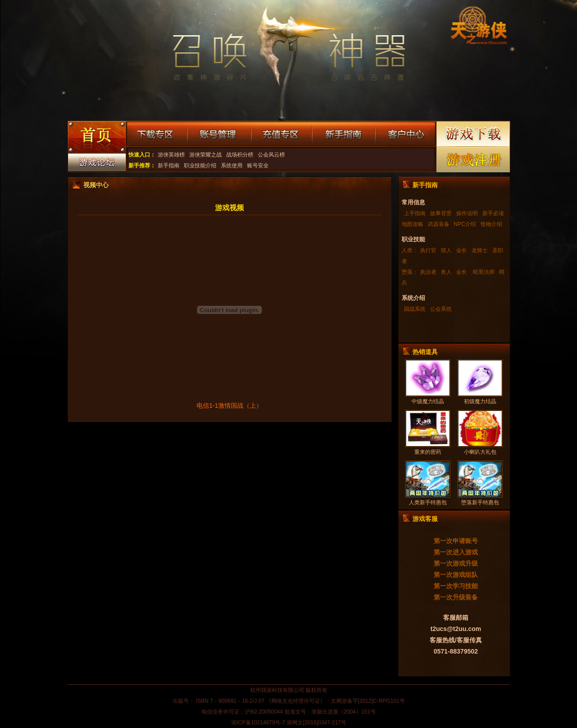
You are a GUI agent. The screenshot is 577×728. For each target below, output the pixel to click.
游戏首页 (96, 138)
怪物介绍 (491, 224)
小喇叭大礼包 (480, 452)
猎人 (446, 250)
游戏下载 (474, 134)
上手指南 (415, 213)
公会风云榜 (271, 155)
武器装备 (439, 224)
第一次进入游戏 (456, 552)
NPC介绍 (465, 224)
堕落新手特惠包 (480, 502)
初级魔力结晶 (480, 401)
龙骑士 (480, 250)
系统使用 (232, 166)
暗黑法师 (483, 272)
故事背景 (441, 213)
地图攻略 (412, 224)
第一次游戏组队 (456, 575)
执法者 (428, 272)
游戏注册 (474, 159)
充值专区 (282, 134)
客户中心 (405, 134)
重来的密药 (428, 452)
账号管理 (219, 134)
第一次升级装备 (456, 597)
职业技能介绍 (200, 166)
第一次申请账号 (456, 541)
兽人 (446, 272)
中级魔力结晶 (428, 401)
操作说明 (467, 213)
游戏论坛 (96, 164)
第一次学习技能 (456, 586)
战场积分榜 (240, 155)
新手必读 (493, 213)
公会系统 (441, 309)
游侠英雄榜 (171, 155)
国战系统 (415, 309)
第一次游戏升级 (456, 563)
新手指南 (343, 134)
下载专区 (157, 134)
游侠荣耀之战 (206, 155)
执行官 (428, 250)
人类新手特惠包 (428, 502)
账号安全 (258, 166)
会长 (462, 250)
